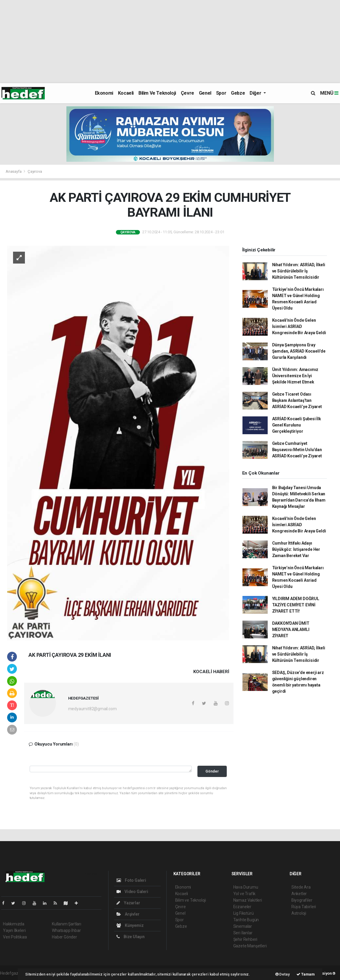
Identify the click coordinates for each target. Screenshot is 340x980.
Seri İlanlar (243, 933)
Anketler (299, 894)
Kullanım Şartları (67, 924)
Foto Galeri (131, 880)
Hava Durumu (246, 887)
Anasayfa (14, 171)
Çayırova (35, 171)
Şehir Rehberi (245, 939)
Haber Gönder (64, 937)
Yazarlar (128, 903)
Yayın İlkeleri (14, 930)
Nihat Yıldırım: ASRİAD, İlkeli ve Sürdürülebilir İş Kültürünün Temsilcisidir (299, 271)
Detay (283, 974)
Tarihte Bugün (246, 920)
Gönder (212, 771)
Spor (221, 93)
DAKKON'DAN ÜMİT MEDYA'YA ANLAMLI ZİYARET (291, 629)
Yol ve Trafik (245, 894)
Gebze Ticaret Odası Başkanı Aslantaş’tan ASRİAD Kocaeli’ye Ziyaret (297, 400)
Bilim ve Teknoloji (157, 93)
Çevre (187, 93)
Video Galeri (132, 892)
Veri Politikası (15, 937)
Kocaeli (126, 93)
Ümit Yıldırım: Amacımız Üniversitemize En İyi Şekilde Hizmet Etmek (295, 376)
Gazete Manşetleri (250, 946)
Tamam (306, 974)
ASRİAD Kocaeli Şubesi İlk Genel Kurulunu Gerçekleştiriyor (297, 425)
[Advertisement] (170, 42)
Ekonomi (104, 93)
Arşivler (128, 914)
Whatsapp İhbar (66, 930)
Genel (205, 93)
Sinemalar (243, 926)
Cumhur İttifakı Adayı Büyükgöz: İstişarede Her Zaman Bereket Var (296, 549)
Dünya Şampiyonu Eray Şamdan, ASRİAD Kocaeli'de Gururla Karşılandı (299, 351)
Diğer (256, 93)
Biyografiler (302, 900)
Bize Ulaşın (131, 937)
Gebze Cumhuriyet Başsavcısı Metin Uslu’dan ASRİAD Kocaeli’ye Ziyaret (297, 450)
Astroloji (299, 913)
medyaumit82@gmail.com (92, 709)
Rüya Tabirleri (304, 907)
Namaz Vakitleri (248, 900)
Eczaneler (242, 907)
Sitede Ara (301, 887)
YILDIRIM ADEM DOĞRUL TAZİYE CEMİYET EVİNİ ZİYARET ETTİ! (296, 605)
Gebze (238, 93)
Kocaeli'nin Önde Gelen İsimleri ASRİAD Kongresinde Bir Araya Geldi (299, 326)
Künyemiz (130, 925)
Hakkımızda (14, 924)
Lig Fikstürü (244, 913)
